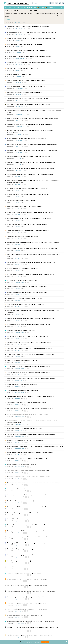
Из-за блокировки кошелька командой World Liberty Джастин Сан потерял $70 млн (31, 262)
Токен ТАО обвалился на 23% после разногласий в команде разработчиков (29, 373)
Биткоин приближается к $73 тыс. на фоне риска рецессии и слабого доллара (29, 218)
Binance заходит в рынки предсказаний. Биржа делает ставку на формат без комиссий (32, 248)
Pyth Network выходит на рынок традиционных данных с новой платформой (29, 156)
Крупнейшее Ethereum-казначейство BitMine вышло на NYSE (24, 615)
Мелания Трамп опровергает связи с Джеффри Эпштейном (24, 573)
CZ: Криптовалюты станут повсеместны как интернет (22, 391)
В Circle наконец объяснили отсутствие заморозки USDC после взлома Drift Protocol (31, 32)
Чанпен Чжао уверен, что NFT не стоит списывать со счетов (24, 429)
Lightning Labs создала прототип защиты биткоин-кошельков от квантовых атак (30, 621)
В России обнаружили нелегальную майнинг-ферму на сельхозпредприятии (28, 104)
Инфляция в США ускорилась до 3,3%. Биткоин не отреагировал (25, 441)
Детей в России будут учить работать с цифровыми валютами (25, 549)
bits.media (18, 40)
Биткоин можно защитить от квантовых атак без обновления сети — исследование (31, 591)
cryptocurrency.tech (19, 283)
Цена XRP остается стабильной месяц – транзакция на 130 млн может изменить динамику (33, 242)
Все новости (9, 7)
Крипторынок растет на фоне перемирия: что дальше (22, 236)
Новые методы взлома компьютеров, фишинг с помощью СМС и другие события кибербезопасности (30, 131)
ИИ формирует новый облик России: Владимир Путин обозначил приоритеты (29, 124)
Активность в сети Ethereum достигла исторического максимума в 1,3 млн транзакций (32, 150)
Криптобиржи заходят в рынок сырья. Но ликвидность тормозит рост (27, 286)
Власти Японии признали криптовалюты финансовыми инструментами (27, 561)
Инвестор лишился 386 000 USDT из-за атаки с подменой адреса (26, 80)
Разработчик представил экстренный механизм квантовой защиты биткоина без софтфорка (34, 483)
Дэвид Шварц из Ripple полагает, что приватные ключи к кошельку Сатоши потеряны (31, 62)
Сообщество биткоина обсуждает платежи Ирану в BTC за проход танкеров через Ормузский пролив (34, 111)
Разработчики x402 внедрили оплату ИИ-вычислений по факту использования (29, 635)
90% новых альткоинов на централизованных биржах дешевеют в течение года (30, 409)
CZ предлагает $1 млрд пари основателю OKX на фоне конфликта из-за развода (30, 355)
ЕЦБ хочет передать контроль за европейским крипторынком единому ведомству (31, 274)
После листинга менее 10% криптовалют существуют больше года (26, 86)
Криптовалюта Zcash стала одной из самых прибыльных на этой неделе (28, 26)
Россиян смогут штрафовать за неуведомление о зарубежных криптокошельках (30, 453)
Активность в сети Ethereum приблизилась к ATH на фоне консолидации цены (29, 348)
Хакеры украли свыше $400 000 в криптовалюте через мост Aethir (26, 531)
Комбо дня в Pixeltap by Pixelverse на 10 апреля (21, 200)
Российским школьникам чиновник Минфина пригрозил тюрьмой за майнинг (28, 477)
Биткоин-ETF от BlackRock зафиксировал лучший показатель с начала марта (29, 519)
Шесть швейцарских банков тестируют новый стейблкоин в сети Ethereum (28, 525)
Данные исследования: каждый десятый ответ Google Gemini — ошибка (28, 415)
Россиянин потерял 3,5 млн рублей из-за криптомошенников (24, 92)
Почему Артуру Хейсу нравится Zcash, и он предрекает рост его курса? (27, 543)
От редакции (52, 7)
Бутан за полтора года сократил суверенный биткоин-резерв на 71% (27, 50)
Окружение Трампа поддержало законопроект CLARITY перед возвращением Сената (32, 162)
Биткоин (16, 7)
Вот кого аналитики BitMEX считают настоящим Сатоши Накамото (26, 138)
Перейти (45, 642)
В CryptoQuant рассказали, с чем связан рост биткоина (23, 280)
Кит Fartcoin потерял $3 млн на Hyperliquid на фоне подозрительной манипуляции (30, 397)
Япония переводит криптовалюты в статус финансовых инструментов (27, 224)
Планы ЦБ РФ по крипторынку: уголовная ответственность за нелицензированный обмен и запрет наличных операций (33, 628)
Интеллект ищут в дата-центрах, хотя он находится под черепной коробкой (29, 56)
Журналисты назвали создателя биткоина (19, 74)
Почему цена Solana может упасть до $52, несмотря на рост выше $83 (27, 336)
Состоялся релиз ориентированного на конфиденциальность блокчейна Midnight (30, 174)
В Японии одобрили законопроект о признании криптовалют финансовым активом (31, 379)
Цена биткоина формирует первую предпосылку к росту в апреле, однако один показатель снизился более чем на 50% (33, 181)
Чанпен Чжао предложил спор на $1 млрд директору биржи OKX (26, 597)
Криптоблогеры (32, 7)
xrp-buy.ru (18, 101)
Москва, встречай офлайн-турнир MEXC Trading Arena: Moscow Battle (27, 609)
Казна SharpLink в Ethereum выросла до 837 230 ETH (22, 11)
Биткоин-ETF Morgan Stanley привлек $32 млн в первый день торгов (27, 603)
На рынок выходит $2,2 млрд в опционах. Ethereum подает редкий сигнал (28, 194)
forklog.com (18, 52)
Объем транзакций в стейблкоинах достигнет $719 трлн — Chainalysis (27, 579)
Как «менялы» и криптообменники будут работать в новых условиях (27, 403)
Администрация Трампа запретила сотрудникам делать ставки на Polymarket (29, 342)
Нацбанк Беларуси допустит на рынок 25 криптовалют (23, 68)
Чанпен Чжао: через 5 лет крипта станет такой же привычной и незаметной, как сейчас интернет (35, 447)
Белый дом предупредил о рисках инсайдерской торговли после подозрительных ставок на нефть (33, 255)
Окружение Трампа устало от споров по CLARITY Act (22, 361)
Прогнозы (23, 7)
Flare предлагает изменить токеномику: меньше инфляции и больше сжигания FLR (30, 318)
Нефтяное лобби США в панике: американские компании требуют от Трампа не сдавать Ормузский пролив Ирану (32, 422)
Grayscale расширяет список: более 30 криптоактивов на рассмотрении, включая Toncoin (32, 118)
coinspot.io (18, 158)
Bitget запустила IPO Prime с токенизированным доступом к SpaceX (26, 507)
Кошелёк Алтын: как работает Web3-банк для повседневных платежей (27, 98)
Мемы (42, 7)
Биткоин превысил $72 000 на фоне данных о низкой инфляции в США (27, 459)
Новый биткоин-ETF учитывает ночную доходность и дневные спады (27, 292)
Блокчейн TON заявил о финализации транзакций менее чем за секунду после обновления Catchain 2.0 (33, 311)
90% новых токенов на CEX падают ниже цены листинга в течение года (28, 188)
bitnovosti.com (19, 107)
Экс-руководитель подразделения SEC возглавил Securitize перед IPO (27, 537)
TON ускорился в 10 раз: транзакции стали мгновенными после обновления (28, 367)
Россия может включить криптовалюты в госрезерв (22, 465)
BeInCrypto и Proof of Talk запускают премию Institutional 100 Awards (27, 585)
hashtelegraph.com (20, 58)
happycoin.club (19, 28)
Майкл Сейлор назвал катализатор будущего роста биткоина (24, 206)
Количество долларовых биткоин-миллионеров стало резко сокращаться (28, 230)
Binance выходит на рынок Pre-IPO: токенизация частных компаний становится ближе (32, 144)
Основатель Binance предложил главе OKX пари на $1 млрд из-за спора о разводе (31, 513)
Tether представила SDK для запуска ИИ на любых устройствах (25, 304)
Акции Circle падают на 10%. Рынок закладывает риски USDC (24, 268)
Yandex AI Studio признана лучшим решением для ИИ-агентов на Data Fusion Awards (31, 435)
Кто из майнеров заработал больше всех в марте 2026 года (24, 298)
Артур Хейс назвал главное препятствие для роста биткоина (24, 44)
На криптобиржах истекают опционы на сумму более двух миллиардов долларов (30, 168)
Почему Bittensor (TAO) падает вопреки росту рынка (22, 385)
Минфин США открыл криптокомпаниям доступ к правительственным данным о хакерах (32, 567)
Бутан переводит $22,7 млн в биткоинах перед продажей (24, 489)
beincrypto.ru (18, 22)
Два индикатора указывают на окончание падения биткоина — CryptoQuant (29, 324)
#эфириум (7, 19)
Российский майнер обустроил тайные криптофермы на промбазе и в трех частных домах (33, 501)
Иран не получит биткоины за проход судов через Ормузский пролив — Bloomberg (31, 38)
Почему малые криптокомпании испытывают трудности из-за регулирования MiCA (31, 212)
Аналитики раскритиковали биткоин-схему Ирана (21, 330)
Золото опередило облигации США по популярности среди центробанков (28, 495)
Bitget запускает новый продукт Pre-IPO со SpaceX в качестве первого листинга (30, 555)
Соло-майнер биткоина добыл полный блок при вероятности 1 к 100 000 (28, 471)
